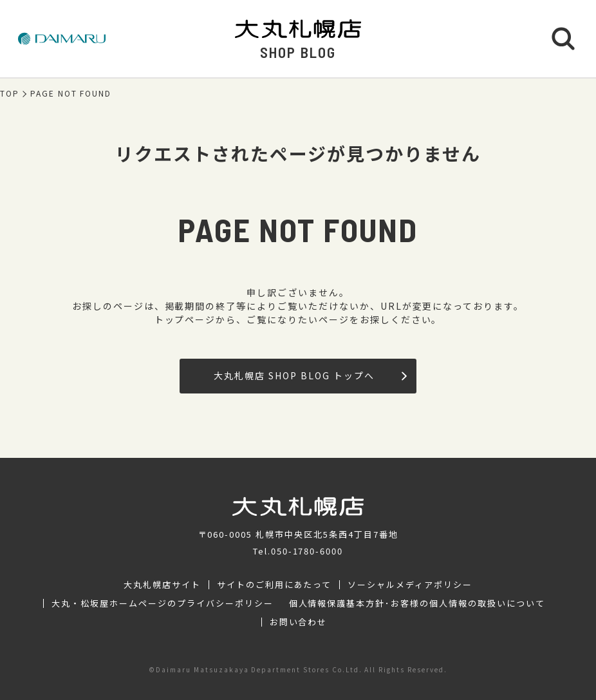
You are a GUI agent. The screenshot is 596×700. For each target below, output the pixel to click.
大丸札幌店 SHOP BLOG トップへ (310, 375)
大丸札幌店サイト (162, 585)
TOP (10, 93)
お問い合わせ (299, 622)
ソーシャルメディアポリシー (410, 585)
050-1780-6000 (307, 551)
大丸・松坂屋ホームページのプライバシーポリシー (162, 603)
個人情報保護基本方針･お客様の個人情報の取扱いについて (417, 603)
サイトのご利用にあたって (275, 585)
